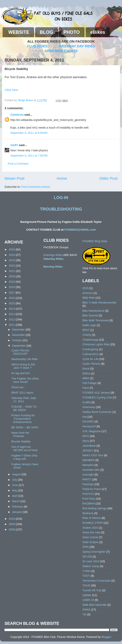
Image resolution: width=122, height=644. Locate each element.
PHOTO (72, 32)
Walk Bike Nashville (94, 605)
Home (62, 178)
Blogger (106, 637)
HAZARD (88, 422)
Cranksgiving (90, 349)
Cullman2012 (91, 354)
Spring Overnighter (94, 552)
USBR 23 (88, 600)
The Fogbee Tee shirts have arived (25, 380)
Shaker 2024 (90, 528)
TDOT (86, 576)
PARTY (87, 479)
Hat (85, 417)
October (17, 340)
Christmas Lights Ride (96, 344)
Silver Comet (90, 537)
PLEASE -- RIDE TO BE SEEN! (24, 408)
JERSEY (88, 451)
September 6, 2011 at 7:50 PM (29, 156)
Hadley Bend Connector (97, 412)
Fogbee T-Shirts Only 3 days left (24, 457)
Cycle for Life (90, 359)
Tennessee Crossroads (97, 581)
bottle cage (89, 325)
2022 (12, 266)
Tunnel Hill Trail (92, 590)
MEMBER (88, 460)
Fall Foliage (90, 383)
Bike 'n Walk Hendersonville (99, 303)
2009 (12, 524)
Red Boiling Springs (95, 508)
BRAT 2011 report (22, 393)
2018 (12, 287)
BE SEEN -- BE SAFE (25, 427)
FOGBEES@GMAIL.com (80, 230)
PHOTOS (88, 494)
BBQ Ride (89, 298)
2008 (12, 529)
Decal (86, 369)
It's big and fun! (21, 373)
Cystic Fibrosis (91, 364)
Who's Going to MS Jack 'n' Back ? (23, 366)
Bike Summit (90, 315)
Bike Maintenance (93, 311)
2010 (12, 519)
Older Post (108, 178)
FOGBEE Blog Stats (95, 241)
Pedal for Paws (92, 489)
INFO (86, 436)
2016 (12, 298)
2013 (12, 314)
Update (87, 595)
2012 (12, 319)
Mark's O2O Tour (93, 455)
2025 (12, 249)
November (19, 335)
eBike (86, 378)
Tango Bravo (26, 100)
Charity (87, 335)
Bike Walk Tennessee (95, 320)
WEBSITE (19, 32)
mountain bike (91, 470)
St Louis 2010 (91, 561)
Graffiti (86, 402)
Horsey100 (89, 426)
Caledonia (17, 115)
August (17, 474)
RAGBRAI (89, 503)
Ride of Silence (92, 518)
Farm (86, 388)
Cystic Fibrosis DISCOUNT (20, 352)
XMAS (86, 610)
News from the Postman (20, 434)
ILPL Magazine (92, 431)
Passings (88, 484)
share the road (91, 532)
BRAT (86, 330)
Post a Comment (18, 164)
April (15, 496)
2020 (12, 276)
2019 (12, 282)
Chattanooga (90, 340)
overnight (88, 475)
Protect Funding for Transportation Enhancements (23, 419)
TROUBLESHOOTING (61, 209)
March (16, 501)
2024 (12, 255)
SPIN (86, 547)
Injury (86, 441)
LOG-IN (61, 198)
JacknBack (89, 446)
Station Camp (91, 566)
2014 (12, 309)
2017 (12, 293)
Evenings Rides (53, 255)
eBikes (98, 32)
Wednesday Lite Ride (24, 359)
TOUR (86, 585)
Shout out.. (18, 387)
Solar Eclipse (90, 542)
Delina (86, 373)
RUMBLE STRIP (93, 523)
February (18, 507)
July (15, 480)
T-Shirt (86, 571)
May (15, 490)
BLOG (46, 32)
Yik (84, 614)
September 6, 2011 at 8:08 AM (29, 133)
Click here (11, 90)
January (17, 512)
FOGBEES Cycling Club (97, 397)
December (19, 330)
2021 (12, 271)
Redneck (88, 513)
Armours (88, 293)
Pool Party (89, 499)
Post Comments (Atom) (36, 187)
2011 (12, 325)
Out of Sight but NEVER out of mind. (25, 448)
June (15, 485)
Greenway (89, 407)
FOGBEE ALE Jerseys (96, 393)
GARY (14, 145)
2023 (12, 260)
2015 (12, 303)
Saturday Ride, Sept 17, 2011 (24, 400)
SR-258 (87, 557)
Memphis (88, 465)
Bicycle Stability (21, 441)
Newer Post (14, 178)
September (19, 346)
